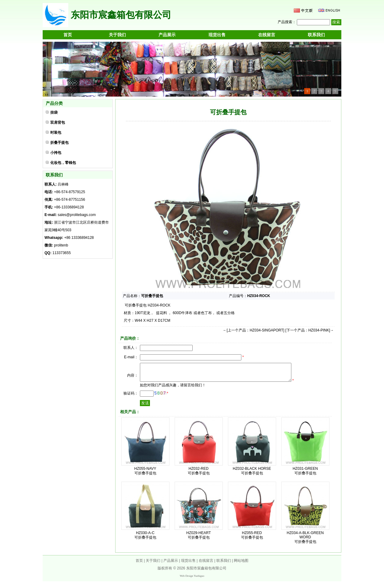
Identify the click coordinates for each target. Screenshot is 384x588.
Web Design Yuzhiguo (192, 579)
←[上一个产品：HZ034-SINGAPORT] (254, 330)
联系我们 (316, 35)
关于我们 (117, 35)
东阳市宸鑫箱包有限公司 (206, 572)
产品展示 (167, 35)
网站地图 (241, 564)
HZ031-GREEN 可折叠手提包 (305, 475)
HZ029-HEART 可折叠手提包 (198, 539)
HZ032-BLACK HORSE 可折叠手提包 (252, 475)
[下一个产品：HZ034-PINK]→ (309, 330)
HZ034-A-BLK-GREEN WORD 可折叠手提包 (305, 541)
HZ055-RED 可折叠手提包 (252, 539)
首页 (68, 35)
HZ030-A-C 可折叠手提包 (145, 539)
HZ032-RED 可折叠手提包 (199, 475)
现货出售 (217, 35)
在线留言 (267, 35)
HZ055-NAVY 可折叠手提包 (145, 475)
